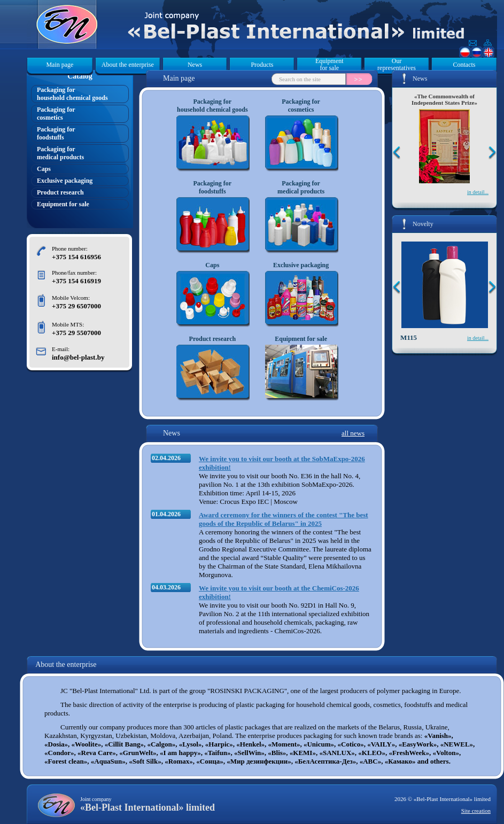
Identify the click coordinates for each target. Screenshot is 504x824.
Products (262, 65)
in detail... (478, 192)
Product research (60, 192)
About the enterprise (128, 65)
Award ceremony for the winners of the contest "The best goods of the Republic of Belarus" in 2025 (284, 519)
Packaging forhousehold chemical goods (72, 94)
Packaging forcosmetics (56, 114)
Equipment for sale (329, 65)
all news (353, 433)
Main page (60, 65)
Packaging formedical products (60, 153)
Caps (44, 169)
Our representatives (397, 65)
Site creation (476, 811)
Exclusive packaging (65, 181)
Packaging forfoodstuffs (56, 133)
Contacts (464, 65)
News (195, 65)
